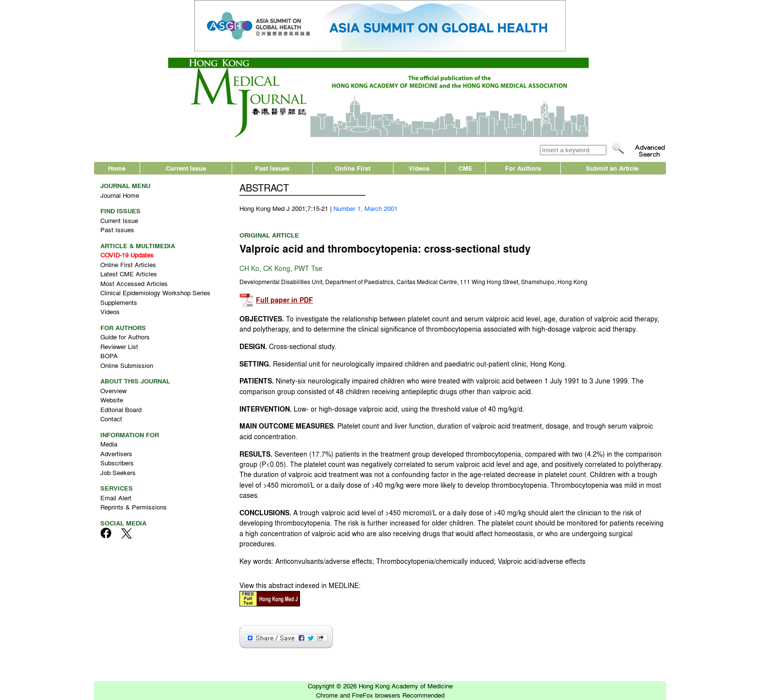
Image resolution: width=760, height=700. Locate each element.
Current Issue (186, 168)
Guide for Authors (125, 337)
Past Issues (272, 168)
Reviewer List (119, 346)
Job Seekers (118, 472)
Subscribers (117, 463)
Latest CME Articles (129, 274)
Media (109, 444)
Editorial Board (121, 409)
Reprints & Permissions (134, 507)
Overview (113, 390)
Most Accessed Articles (134, 283)
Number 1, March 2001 (365, 208)
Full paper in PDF (285, 300)
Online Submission (127, 365)
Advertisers (116, 453)
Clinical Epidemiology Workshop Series (155, 293)
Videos (419, 168)
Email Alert (116, 498)
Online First (353, 168)
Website (112, 400)
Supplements (119, 302)
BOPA (109, 356)
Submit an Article (612, 168)
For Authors (523, 168)
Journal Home (120, 195)
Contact (111, 419)
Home (117, 168)
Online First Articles (128, 264)
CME (466, 168)
